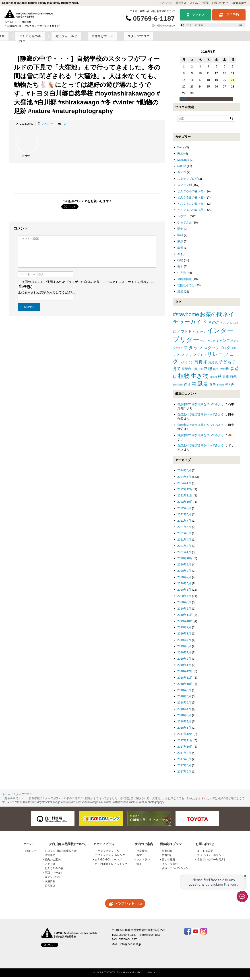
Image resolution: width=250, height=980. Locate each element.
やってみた (185, 226)
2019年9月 (184, 631)
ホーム (6, 798)
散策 (180, 251)
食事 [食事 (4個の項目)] (213, 388)
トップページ (164, 3)
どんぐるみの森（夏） (192, 201)
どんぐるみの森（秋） (192, 213)
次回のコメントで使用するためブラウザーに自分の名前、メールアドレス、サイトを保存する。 (89, 285)
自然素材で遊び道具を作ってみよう (200, 408)
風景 (180, 295)
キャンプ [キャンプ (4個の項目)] (223, 344)
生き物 (182, 276)
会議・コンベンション (175, 872)
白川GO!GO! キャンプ (108, 863)
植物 (180, 263)
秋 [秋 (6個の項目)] (220, 380)
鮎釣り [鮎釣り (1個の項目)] (221, 388)
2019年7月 (184, 643)
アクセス (196, 15)
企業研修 (167, 854)
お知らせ (31, 854)
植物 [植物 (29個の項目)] (184, 379)
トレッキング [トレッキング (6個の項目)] (188, 358)
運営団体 (181, 3)
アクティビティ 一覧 (107, 854)
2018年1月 (184, 731)
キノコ (182, 176)
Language (239, 3)
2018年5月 (184, 706)
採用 (242, 39)
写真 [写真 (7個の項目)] (198, 365)
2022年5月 (184, 518)
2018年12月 (185, 675)
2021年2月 (184, 549)
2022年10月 (185, 505)
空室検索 (142, 854)
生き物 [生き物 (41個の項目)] (200, 379)
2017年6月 (184, 769)
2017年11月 (185, 744)
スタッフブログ (220, 39)
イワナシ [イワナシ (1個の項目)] (201, 335)
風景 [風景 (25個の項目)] (203, 387)
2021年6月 (184, 530)
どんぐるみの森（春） (192, 207)
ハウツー (48, 127)
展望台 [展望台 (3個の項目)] (186, 372)
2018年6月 (184, 700)
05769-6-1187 (154, 18)
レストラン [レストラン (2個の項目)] (187, 366)
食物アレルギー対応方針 (212, 863)
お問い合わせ (220, 3)
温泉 (139, 867)
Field (180, 157)
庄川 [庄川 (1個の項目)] (201, 372)
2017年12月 (185, 737)
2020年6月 (184, 587)
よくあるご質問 (199, 3)
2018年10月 (185, 687)
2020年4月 (184, 599)
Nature (182, 169)
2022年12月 (185, 493)
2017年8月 (184, 762)
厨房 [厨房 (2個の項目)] (211, 366)
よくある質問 (205, 854)
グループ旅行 (170, 867)
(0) (65, 127)
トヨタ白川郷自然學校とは (61, 854)
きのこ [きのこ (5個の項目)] (214, 326)
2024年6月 (184, 474)
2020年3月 (184, 606)
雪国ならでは (186, 289)
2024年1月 (184, 486)
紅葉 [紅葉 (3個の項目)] (226, 380)
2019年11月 (185, 618)
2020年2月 (184, 612)
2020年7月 (184, 580)
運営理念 (50, 859)
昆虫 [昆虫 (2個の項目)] (216, 372)
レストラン (143, 863)
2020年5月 (184, 593)
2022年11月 (185, 499)
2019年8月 (184, 637)
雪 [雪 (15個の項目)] (194, 387)
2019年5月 (184, 650)
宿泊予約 (229, 15)
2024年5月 (184, 480)
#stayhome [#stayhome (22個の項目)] (186, 318)
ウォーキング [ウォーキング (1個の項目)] (208, 344)
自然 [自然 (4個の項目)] (233, 380)
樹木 (180, 270)
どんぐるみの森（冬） (192, 194)
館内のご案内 (53, 863)
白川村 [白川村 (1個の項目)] (213, 380)
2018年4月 (184, 712)
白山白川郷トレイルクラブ (111, 867)
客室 (139, 859)
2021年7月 (184, 524)
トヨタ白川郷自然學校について (30, 39)
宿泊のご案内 (101, 39)
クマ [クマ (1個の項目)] (233, 344)
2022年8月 (184, 511)
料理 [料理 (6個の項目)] (208, 372)
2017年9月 (184, 756)
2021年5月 (184, 536)
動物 (180, 232)
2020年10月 (185, 562)
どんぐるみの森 (129, 39)
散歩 (180, 245)
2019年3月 (184, 656)
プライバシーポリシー (211, 859)
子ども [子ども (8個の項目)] (225, 365)
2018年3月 (184, 719)
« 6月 (183, 102)
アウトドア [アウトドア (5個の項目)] (186, 335)
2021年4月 (184, 543)
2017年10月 (185, 750)
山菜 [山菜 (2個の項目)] (195, 372)
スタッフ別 (185, 188)
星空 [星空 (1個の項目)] (222, 372)
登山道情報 (185, 282)
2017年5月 (184, 775)
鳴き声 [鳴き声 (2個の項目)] (230, 388)
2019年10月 (185, 624)
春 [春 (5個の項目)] (227, 372)
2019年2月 (184, 662)
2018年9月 (184, 693)
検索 (240, 25)
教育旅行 (167, 859)
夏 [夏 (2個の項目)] (216, 366)
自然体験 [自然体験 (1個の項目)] (178, 388)
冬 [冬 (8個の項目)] (206, 365)
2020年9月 (184, 568)
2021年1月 (184, 555)
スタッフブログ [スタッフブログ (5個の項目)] (217, 351)
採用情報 (50, 885)
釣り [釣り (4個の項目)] (187, 388)
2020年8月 (184, 574)
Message (183, 163)
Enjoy (181, 151)
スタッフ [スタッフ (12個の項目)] (193, 351)
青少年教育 (169, 863)
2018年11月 (185, 681)
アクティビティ (72, 39)
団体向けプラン (190, 39)
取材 (180, 238)
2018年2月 (184, 725)
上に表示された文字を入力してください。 (48, 296)
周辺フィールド (160, 39)
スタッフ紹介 (53, 880)
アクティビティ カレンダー (111, 859)
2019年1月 (184, 668)
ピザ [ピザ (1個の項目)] (203, 358)
